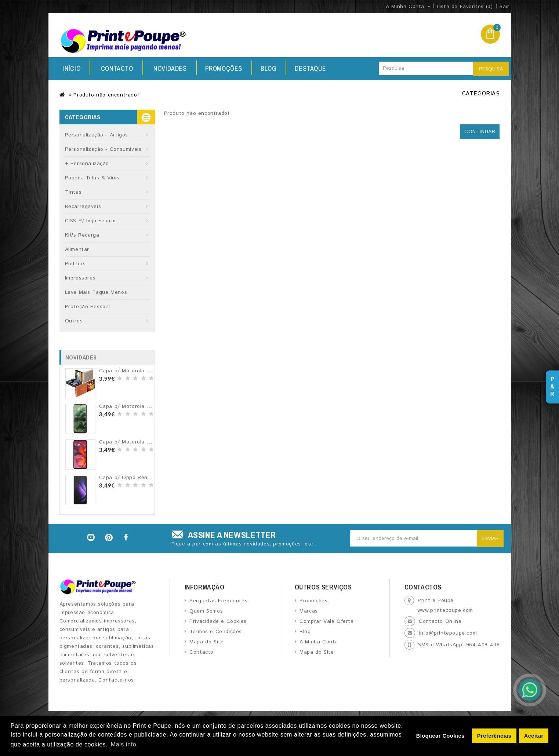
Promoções (173, 68)
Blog (220, 68)
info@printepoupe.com (448, 633)
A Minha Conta (319, 642)
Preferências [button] (494, 736)
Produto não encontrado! (106, 95)
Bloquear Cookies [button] (440, 736)
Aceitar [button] (534, 736)
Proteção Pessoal (88, 307)
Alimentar (77, 249)
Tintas (73, 192)
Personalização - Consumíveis (103, 149)
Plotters (75, 264)
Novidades (117, 68)
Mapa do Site (206, 642)
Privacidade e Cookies (218, 621)
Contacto (316, 68)
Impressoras (80, 278)
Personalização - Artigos (97, 135)
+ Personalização (87, 164)
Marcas (309, 611)
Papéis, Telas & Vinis (92, 178)
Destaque (264, 68)
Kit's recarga (82, 235)
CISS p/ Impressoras (91, 221)
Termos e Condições (216, 632)
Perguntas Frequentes (218, 601)
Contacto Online (440, 621)
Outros (74, 321)
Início (72, 68)
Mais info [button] (124, 744)
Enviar (490, 538)
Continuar (480, 132)
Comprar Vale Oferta (326, 621)
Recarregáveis (83, 207)
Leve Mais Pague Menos (96, 292)
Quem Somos (206, 611)
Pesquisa (491, 69)
